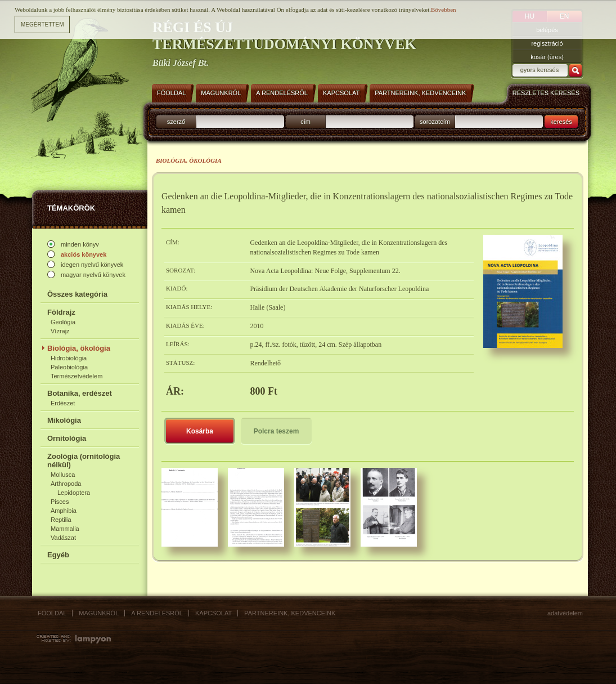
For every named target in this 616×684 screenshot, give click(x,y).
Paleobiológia (69, 367)
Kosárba (200, 431)
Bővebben (444, 10)
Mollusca (63, 475)
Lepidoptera (74, 493)
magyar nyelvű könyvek (93, 275)
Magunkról (99, 613)
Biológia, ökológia (79, 348)
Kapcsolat (213, 613)
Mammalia (65, 529)
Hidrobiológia (69, 358)
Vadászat (63, 538)
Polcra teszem (276, 431)
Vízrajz (60, 331)
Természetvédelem (77, 376)
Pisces (60, 502)
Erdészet (63, 403)
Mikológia (64, 420)
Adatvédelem (565, 613)
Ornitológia (67, 438)
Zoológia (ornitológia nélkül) (84, 461)
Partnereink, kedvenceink (290, 613)
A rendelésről (157, 613)
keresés (561, 122)
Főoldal (52, 613)
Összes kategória (77, 294)
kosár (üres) (547, 57)
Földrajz (61, 312)
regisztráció (547, 43)
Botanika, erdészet (80, 393)
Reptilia (61, 520)
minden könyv (80, 244)
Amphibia (64, 511)
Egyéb (58, 555)
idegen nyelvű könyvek (92, 265)
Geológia (63, 322)
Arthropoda (66, 484)
